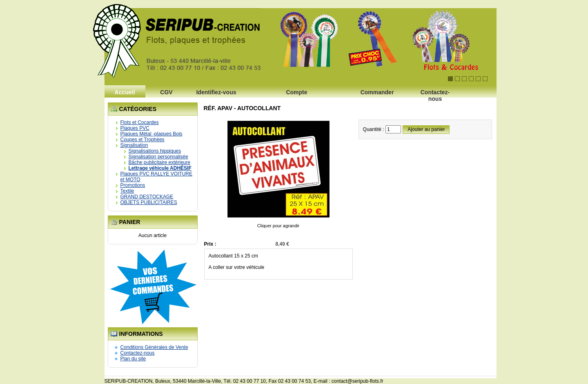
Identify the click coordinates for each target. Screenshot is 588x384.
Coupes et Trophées (143, 140)
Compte (296, 92)
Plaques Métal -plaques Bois (151, 134)
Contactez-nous (435, 94)
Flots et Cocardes (140, 122)
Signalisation (134, 145)
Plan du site (133, 359)
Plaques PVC (135, 128)
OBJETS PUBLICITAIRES (149, 202)
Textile (127, 191)
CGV (166, 92)
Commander (377, 92)
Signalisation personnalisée (158, 157)
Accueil (125, 92)
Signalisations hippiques (155, 151)
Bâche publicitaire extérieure (159, 162)
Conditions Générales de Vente (154, 347)
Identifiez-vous (216, 92)
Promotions (133, 185)
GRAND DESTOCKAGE (147, 197)
